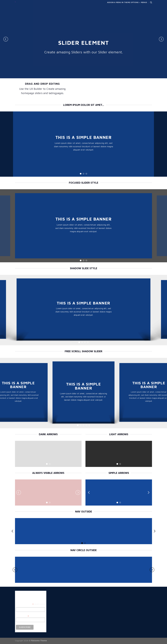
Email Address (22, 616)
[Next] (161, 39)
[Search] (151, 2)
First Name (20, 606)
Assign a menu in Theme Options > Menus (127, 2)
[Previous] (6, 39)
